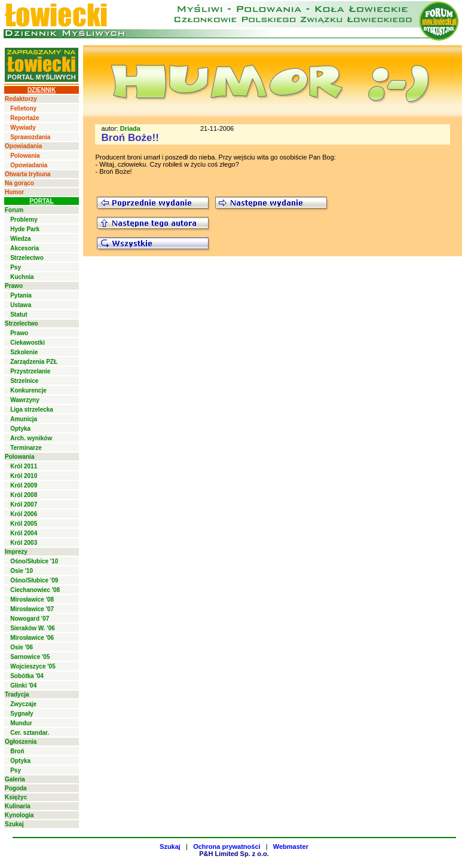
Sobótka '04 (27, 676)
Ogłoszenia (21, 742)
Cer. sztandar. (30, 733)
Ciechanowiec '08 (35, 590)
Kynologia (19, 815)
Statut (19, 315)
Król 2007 (24, 504)
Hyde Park (25, 229)
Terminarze (26, 448)
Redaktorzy (21, 99)
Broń (17, 751)
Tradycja (17, 694)
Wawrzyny (25, 400)
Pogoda (16, 788)
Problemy (24, 220)
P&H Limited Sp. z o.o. (234, 854)
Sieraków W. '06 (33, 628)
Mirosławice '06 (32, 638)
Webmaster (291, 846)
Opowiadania (23, 146)
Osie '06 (22, 647)
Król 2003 (24, 543)
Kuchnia (22, 277)
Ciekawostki (27, 343)
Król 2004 (24, 533)
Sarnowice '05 (30, 657)
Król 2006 (24, 514)
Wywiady (23, 128)
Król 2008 (24, 495)
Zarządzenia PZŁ (34, 362)
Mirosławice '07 (32, 609)
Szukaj (14, 824)
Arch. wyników (31, 438)
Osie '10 (22, 571)
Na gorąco (19, 183)
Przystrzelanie (30, 371)
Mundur (21, 723)
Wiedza (20, 239)
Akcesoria (25, 248)
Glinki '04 (23, 685)
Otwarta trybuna (28, 174)
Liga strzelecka (32, 410)
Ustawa (21, 305)
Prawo (14, 286)
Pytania (21, 295)
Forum (14, 210)
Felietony (23, 108)
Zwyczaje (23, 704)
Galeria (15, 779)
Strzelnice (24, 381)
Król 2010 (24, 476)
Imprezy (16, 552)
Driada (130, 128)
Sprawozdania (30, 137)
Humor (14, 192)
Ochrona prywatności (227, 846)
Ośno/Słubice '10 (34, 561)
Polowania (25, 156)
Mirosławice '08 (32, 599)
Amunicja (24, 419)
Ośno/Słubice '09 (34, 580)
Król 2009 (24, 485)
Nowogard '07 (30, 619)
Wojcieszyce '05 (33, 666)
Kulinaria (18, 806)
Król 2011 (24, 466)
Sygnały (22, 714)
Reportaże (25, 118)
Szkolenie (24, 352)
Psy (16, 267)
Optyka (20, 429)
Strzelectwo (27, 258)
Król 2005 (24, 524)
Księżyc (16, 797)
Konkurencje (28, 390)
